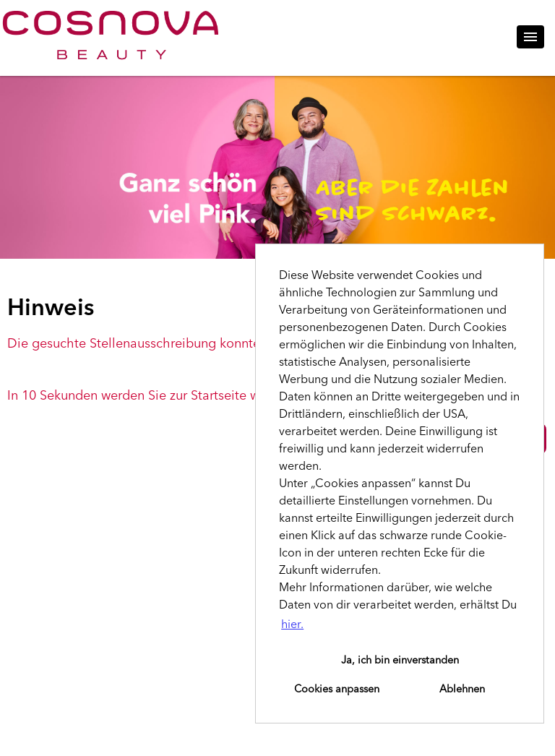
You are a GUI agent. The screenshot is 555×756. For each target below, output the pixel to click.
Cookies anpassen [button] (337, 690)
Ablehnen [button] (462, 690)
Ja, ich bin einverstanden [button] (400, 661)
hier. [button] (292, 625)
